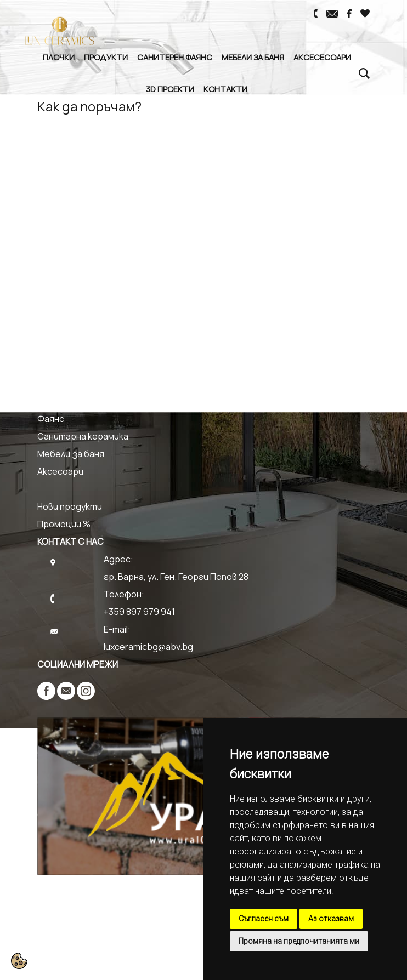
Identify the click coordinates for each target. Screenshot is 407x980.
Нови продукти (70, 506)
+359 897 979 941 (139, 612)
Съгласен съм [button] (264, 919)
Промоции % (64, 524)
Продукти (106, 57)
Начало (52, 208)
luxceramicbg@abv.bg (148, 647)
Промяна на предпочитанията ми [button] (299, 941)
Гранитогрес (66, 384)
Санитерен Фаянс (175, 57)
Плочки (59, 57)
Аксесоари (60, 471)
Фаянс (51, 419)
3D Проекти (170, 89)
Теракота (59, 401)
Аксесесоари (322, 57)
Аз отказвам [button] (331, 919)
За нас (50, 226)
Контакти (225, 89)
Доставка (59, 331)
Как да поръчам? (72, 314)
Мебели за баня (253, 57)
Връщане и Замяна (77, 349)
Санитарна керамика (83, 436)
